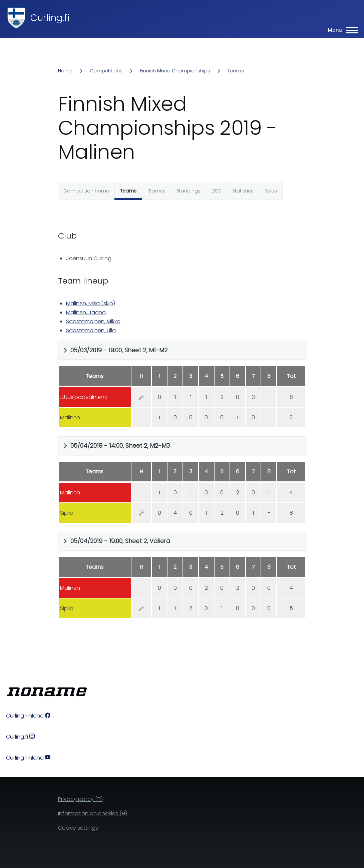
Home (65, 71)
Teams (236, 71)
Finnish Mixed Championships (175, 71)
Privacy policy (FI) (80, 799)
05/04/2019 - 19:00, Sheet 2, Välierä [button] (120, 541)
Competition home (86, 191)
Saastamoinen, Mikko (93, 321)
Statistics (243, 191)
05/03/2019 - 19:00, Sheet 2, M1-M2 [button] (119, 350)
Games (156, 191)
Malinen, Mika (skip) (91, 303)
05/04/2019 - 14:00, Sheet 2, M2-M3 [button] (120, 446)
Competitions (106, 71)
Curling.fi (50, 18)
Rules (271, 191)
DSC (216, 191)
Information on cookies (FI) (93, 813)
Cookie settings (78, 828)
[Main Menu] (341, 30)
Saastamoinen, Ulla (91, 330)
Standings (189, 191)
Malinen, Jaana (86, 312)
